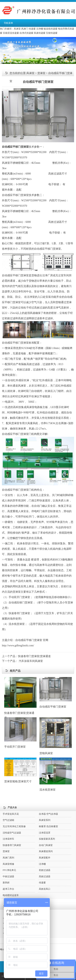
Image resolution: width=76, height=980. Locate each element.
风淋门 (25, 29)
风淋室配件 (45, 858)
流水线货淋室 (56, 774)
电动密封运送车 (11, 895)
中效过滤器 (8, 876)
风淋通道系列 (46, 851)
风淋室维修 (8, 864)
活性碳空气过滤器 (12, 833)
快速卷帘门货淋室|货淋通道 (34, 656)
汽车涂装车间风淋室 (31, 661)
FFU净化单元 (9, 870)
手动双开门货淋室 (19, 597)
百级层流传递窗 (11, 33)
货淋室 (41, 73)
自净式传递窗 (26, 33)
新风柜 (6, 883)
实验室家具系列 (47, 839)
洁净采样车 (8, 839)
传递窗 (32, 29)
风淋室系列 (45, 820)
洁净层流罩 (45, 833)
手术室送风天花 (11, 814)
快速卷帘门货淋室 (19, 613)
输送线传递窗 (51, 29)
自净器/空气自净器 (48, 814)
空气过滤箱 (8, 820)
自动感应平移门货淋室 (56, 693)
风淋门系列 (8, 858)
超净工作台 (8, 889)
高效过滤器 (55, 174)
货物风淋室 (56, 736)
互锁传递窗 (52, 33)
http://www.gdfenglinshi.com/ (18, 646)
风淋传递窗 (40, 33)
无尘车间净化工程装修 (14, 826)
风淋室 (17, 29)
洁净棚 (40, 29)
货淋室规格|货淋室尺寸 (20, 770)
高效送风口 (45, 889)
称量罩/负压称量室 (48, 826)
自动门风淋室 (46, 845)
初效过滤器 (24, 370)
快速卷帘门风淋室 (12, 845)
